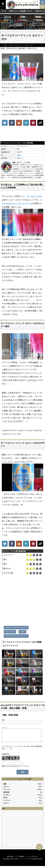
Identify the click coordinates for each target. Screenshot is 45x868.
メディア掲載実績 (19, 859)
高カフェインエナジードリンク (16, 636)
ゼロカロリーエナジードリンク (16, 628)
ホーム (4, 11)
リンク (27, 859)
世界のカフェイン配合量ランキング (21, 11)
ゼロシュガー (10, 632)
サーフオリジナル (34, 196)
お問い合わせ (34, 859)
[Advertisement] (22, 134)
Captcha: (6, 756)
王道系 (19, 155)
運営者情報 (10, 859)
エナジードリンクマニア (25, 861)
